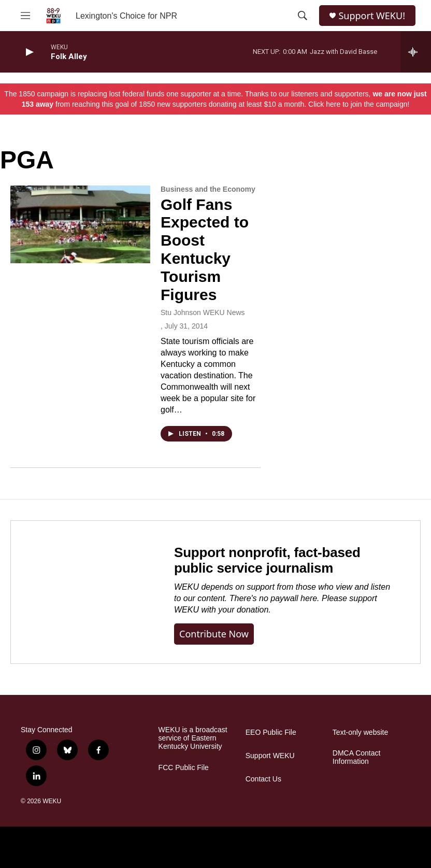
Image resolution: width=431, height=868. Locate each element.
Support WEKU (270, 756)
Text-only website (360, 732)
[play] (28, 52)
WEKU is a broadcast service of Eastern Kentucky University (193, 738)
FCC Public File (184, 768)
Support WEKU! (372, 16)
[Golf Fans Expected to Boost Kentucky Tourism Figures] (80, 224)
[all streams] (416, 52)
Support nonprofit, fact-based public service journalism (267, 560)
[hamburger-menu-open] (25, 16)
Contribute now (214, 634)
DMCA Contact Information (357, 757)
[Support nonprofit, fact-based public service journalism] (82, 592)
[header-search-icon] (303, 16)
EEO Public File (271, 732)
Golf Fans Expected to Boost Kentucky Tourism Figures (205, 250)
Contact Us (263, 779)
